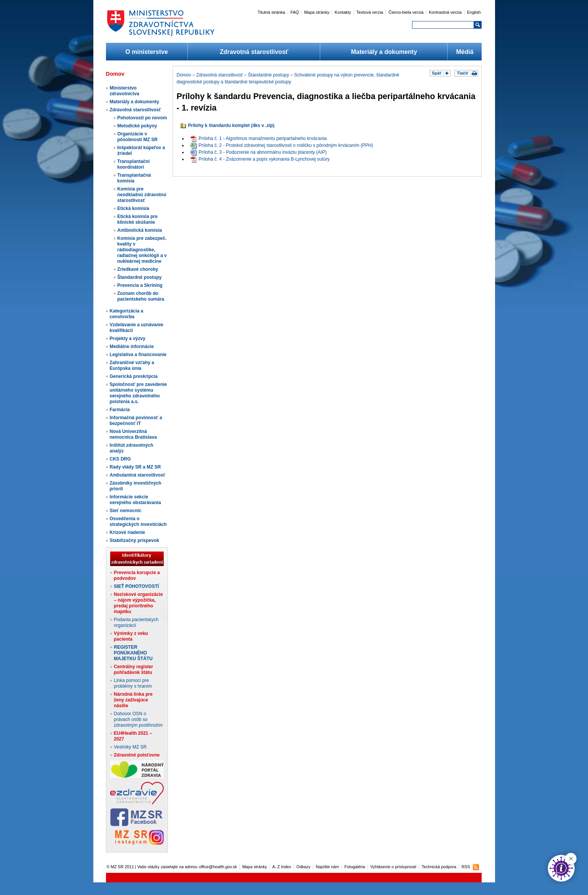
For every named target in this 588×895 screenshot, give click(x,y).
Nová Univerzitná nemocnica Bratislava (133, 434)
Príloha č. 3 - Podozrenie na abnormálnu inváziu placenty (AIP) (259, 152)
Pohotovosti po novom (142, 118)
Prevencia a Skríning (140, 285)
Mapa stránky (317, 12)
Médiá (465, 52)
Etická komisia (133, 208)
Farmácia (120, 410)
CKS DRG (120, 459)
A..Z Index (282, 867)
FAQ (295, 12)
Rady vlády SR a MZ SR (135, 467)
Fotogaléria (355, 867)
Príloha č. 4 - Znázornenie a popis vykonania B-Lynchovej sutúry (260, 159)
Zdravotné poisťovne (137, 755)
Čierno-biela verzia (406, 12)
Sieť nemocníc (126, 511)
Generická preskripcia (134, 376)
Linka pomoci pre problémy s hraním (133, 683)
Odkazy (304, 867)
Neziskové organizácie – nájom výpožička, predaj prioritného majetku (138, 603)
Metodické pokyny (137, 126)
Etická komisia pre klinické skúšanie (138, 219)
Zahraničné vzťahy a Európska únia (132, 365)
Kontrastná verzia (445, 12)
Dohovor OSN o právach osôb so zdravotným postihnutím (138, 719)
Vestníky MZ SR (130, 747)
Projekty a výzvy (128, 338)
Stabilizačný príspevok (134, 540)
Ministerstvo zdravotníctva (125, 91)
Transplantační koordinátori (134, 164)
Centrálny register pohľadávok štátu (134, 670)
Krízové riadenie (128, 532)
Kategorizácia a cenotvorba (127, 314)
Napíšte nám (327, 867)
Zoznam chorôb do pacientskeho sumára (141, 296)
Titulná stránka (272, 12)
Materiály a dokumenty (384, 52)
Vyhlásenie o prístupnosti (393, 867)
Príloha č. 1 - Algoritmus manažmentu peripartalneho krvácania (259, 138)
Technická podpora (439, 867)
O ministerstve (147, 52)
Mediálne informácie (132, 347)
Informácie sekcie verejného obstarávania (135, 500)
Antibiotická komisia (140, 230)
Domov (184, 75)
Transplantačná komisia (134, 178)
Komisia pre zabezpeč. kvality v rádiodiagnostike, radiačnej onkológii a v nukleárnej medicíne (142, 250)
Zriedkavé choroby (138, 269)
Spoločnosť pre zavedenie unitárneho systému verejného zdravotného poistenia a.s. (138, 393)
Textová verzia (370, 12)
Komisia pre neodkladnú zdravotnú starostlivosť (142, 195)
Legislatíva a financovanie (138, 355)
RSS (466, 867)
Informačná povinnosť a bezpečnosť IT (136, 421)
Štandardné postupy (140, 277)
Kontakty (343, 12)
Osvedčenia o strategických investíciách (138, 522)
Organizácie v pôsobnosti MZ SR (138, 137)
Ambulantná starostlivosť (138, 475)
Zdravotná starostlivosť (254, 52)
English (474, 12)
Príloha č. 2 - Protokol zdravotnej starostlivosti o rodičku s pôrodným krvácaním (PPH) (282, 145)
